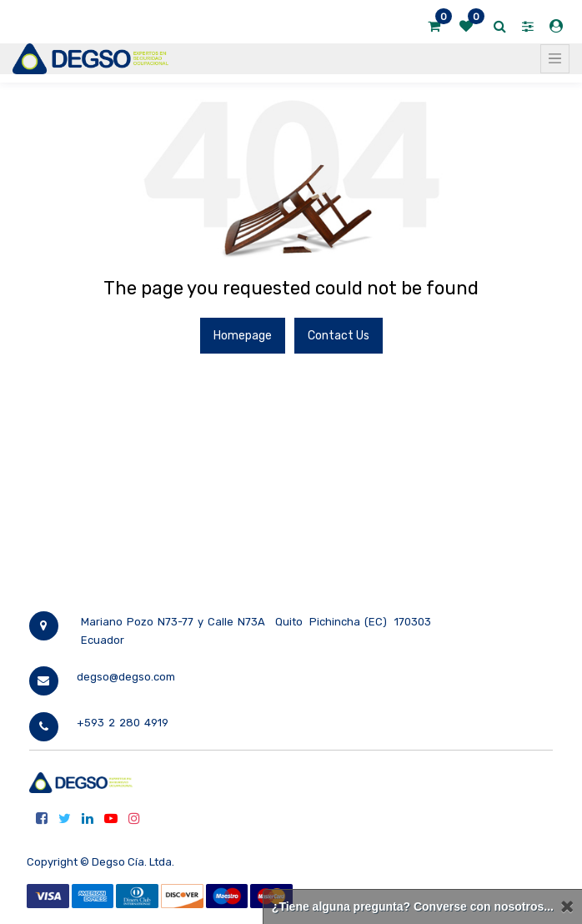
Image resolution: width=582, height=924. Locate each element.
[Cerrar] (567, 907)
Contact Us (339, 336)
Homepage (243, 336)
